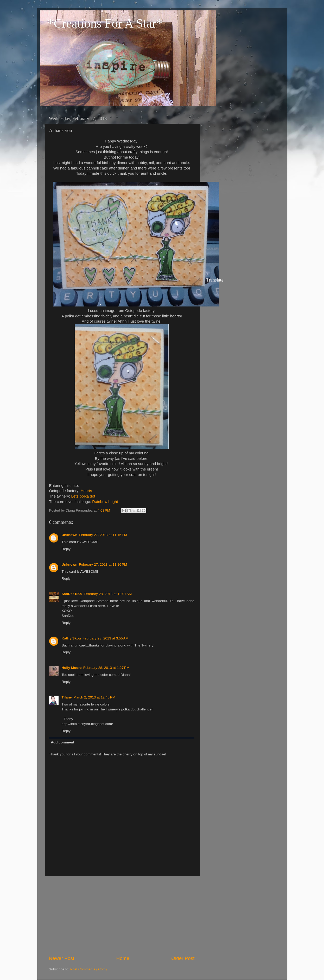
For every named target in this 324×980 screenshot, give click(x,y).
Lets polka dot (83, 496)
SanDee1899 (72, 594)
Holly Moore (72, 668)
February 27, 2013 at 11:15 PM (103, 535)
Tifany (67, 697)
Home (123, 958)
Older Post (183, 958)
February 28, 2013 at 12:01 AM (108, 594)
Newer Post (62, 958)
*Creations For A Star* (105, 23)
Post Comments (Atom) (88, 969)
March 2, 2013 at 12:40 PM (94, 697)
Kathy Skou (71, 638)
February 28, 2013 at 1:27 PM (106, 668)
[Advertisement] (122, 916)
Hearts (86, 491)
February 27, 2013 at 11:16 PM (103, 564)
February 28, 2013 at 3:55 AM (106, 638)
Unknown (70, 535)
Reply (66, 549)
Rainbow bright (105, 502)
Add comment (62, 742)
